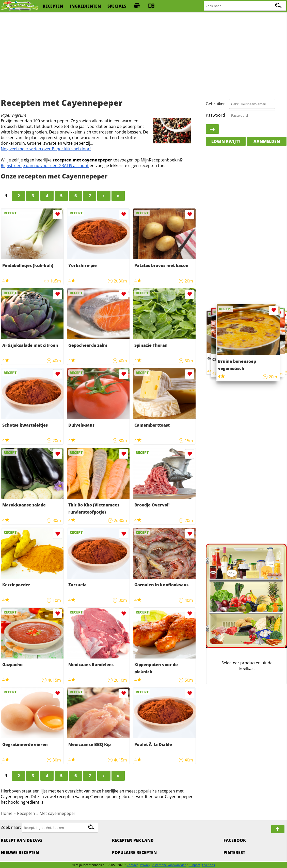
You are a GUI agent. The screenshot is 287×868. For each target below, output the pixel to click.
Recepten (26, 813)
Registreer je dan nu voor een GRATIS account (45, 166)
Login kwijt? (226, 141)
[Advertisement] (143, 53)
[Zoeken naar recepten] (245, 6)
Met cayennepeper (58, 813)
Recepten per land (133, 840)
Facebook (235, 840)
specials (117, 6)
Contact (132, 865)
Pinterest (234, 852)
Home (7, 813)
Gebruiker (215, 104)
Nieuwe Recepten (20, 852)
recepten (53, 6)
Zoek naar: (11, 827)
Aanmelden (267, 141)
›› (118, 196)
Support (194, 865)
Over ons (209, 865)
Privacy (145, 865)
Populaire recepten (134, 852)
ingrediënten (85, 6)
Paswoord (215, 115)
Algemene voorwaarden (169, 865)
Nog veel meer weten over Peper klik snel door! (46, 149)
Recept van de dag (21, 840)
